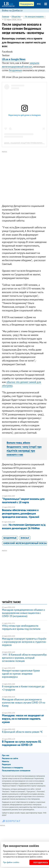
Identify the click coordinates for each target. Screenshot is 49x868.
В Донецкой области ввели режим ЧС (22, 732)
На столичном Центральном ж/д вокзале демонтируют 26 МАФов (24, 526)
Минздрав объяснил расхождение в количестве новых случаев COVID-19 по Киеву (24, 703)
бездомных (15, 70)
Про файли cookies (11, 862)
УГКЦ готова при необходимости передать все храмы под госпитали (21, 627)
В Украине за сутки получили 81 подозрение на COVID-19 (22, 743)
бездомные (10, 538)
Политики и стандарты (12, 767)
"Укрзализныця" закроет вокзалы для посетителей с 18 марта (23, 501)
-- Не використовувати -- (34, 16)
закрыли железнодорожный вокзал (21, 65)
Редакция (6, 764)
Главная (5, 16)
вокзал (25, 538)
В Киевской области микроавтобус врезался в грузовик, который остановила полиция (24, 658)
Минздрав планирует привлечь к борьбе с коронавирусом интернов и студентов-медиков (24, 642)
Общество (16, 16)
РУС (39, 4)
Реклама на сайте (10, 758)
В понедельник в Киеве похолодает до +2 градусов (23, 688)
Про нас (6, 755)
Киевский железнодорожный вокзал (26, 543)
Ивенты (5, 761)
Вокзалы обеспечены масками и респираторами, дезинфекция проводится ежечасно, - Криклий (20, 514)
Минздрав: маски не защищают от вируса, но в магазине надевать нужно (23, 719)
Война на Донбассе (12, 10)
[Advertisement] (24, 178)
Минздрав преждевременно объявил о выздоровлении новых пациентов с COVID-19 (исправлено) (23, 613)
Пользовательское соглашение (16, 770)
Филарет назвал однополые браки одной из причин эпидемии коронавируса (21, 674)
